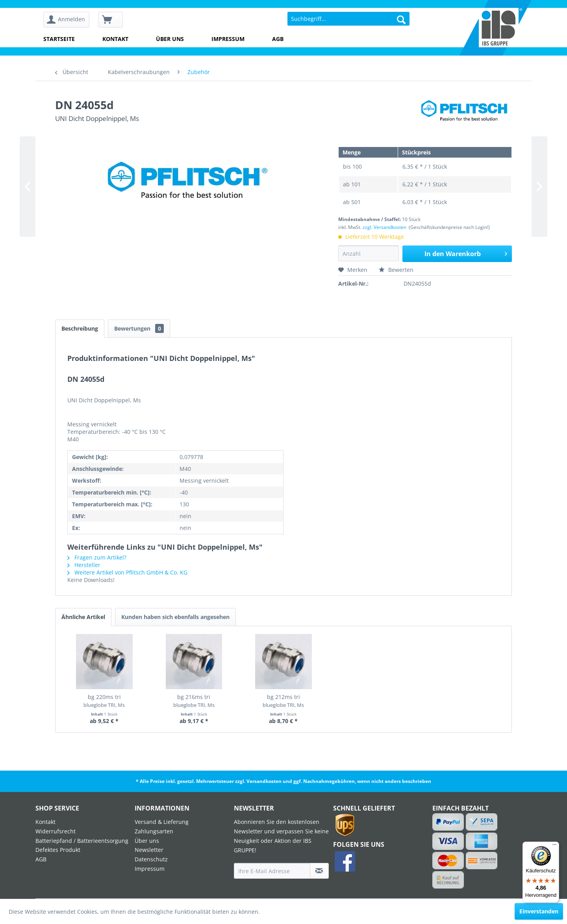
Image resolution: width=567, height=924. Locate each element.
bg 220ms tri (104, 701)
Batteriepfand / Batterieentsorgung (82, 841)
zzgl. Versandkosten (384, 227)
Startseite (59, 39)
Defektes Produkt (58, 850)
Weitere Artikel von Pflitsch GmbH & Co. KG (127, 572)
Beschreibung (80, 328)
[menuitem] (69, 20)
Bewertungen (139, 328)
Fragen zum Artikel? (97, 557)
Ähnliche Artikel (83, 617)
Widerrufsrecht (56, 831)
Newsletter (149, 850)
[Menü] (554, 846)
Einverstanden (539, 911)
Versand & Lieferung (162, 822)
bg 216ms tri (194, 701)
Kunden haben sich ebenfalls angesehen (175, 617)
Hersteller (84, 565)
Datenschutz (151, 859)
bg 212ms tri (283, 701)
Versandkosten (264, 781)
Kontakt (115, 39)
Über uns (170, 39)
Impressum (228, 39)
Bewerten (396, 270)
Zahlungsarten (154, 831)
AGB (278, 39)
